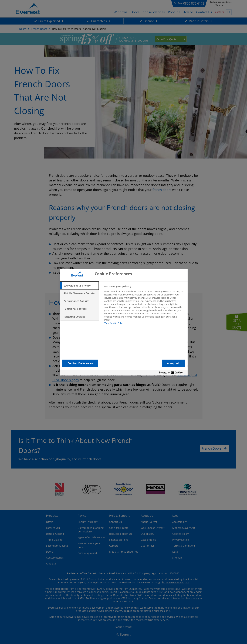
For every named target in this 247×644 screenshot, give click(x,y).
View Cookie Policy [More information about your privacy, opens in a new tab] (114, 323)
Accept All (173, 363)
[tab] (79, 286)
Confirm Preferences (80, 363)
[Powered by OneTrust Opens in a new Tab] (172, 373)
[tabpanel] (144, 307)
